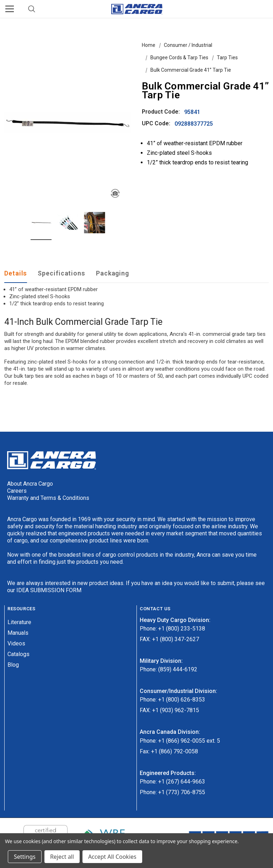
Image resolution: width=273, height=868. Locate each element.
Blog (13, 665)
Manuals (18, 633)
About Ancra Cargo (30, 484)
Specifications (61, 273)
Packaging (113, 273)
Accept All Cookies (112, 857)
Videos (16, 643)
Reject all (62, 857)
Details (16, 273)
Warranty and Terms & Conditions (48, 498)
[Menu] (10, 9)
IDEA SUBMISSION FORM (49, 590)
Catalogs (18, 654)
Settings (25, 857)
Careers (17, 491)
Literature (19, 622)
